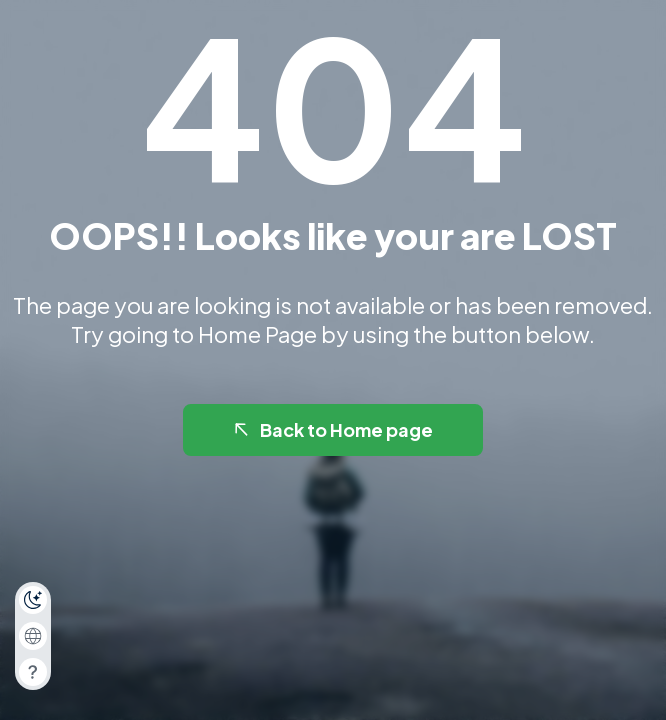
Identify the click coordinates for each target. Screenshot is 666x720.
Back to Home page (331, 429)
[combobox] (33, 636)
